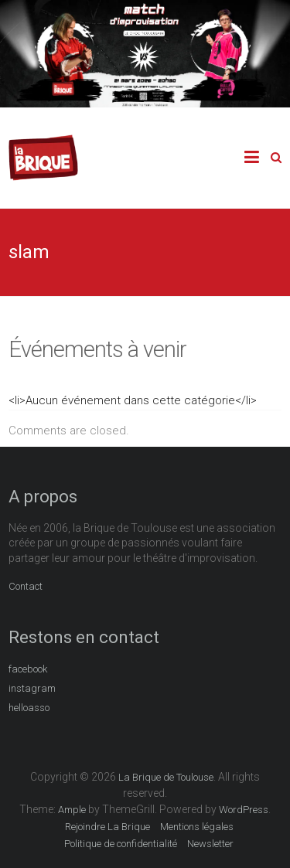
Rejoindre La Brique (107, 827)
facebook (28, 669)
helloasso (29, 708)
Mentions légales (197, 827)
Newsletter (210, 844)
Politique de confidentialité (121, 844)
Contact (26, 586)
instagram (32, 688)
